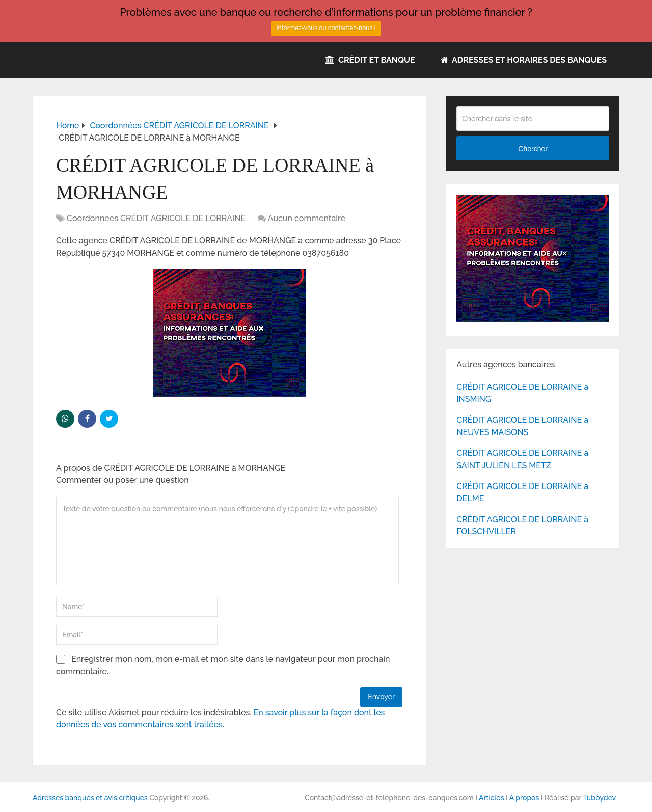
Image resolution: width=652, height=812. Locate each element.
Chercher (533, 149)
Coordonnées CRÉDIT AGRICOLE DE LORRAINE (156, 218)
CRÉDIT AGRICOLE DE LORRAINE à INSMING (522, 393)
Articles (492, 798)
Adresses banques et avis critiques (90, 798)
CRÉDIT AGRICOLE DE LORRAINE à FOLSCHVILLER (522, 525)
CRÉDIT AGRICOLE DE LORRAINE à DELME (522, 492)
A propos (524, 798)
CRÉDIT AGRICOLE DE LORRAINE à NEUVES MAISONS (522, 426)
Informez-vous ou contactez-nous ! (326, 28)
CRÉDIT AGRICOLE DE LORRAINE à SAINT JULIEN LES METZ (522, 459)
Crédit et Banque (370, 60)
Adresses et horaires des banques (524, 60)
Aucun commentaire (307, 218)
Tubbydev (599, 798)
